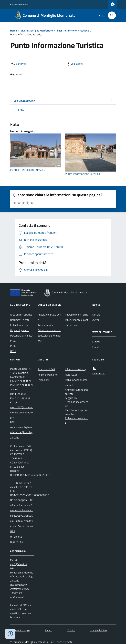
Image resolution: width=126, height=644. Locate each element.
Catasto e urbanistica (49, 330)
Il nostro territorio (67, 31)
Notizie (96, 315)
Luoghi (96, 342)
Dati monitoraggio (20, 630)
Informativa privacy (75, 369)
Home (13, 31)
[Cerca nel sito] (111, 15)
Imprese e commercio (77, 315)
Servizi (48, 630)
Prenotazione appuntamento (76, 412)
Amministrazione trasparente (77, 392)
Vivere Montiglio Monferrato (37, 31)
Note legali (71, 375)
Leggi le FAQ (72, 398)
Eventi (96, 347)
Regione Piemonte (19, 4)
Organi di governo (20, 330)
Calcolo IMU (44, 380)
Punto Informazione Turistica (28, 170)
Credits (71, 630)
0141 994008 (18, 394)
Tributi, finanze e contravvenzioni (77, 322)
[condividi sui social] (19, 64)
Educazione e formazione (49, 338)
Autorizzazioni (45, 325)
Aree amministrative (21, 315)
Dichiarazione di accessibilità (76, 382)
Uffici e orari (17, 537)
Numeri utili (16, 542)
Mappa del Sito (99, 630)
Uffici (13, 351)
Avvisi (96, 320)
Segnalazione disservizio (77, 404)
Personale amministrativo (21, 338)
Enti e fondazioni (19, 325)
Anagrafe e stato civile (49, 317)
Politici (14, 346)
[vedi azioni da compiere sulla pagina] (74, 64)
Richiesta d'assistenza (76, 420)
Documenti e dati (19, 320)
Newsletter (99, 373)
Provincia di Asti (46, 369)
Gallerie (85, 31)
